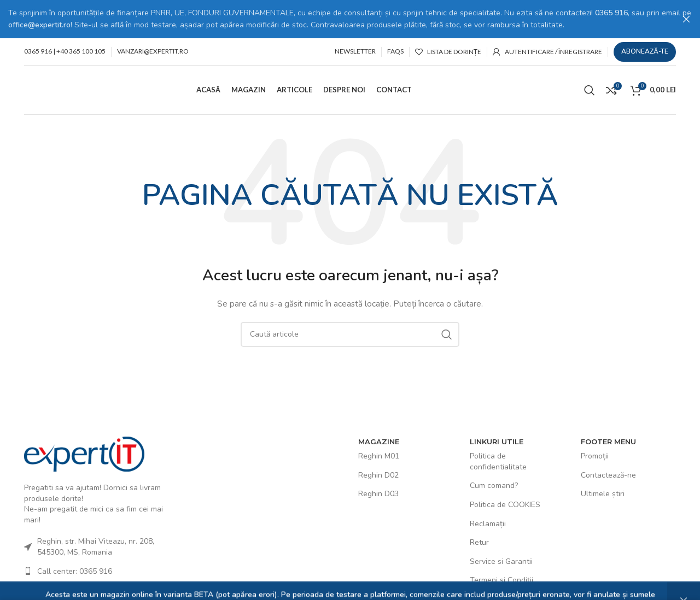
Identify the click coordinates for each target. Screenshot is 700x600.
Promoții (595, 455)
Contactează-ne (608, 475)
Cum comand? (494, 485)
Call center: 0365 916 (75, 570)
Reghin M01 (379, 455)
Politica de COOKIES (505, 504)
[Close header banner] (686, 19)
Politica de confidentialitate (498, 461)
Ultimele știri (603, 493)
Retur (479, 542)
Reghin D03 (378, 493)
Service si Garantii (501, 561)
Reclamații (488, 523)
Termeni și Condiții (501, 580)
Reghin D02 (378, 475)
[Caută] (590, 89)
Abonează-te (645, 51)
